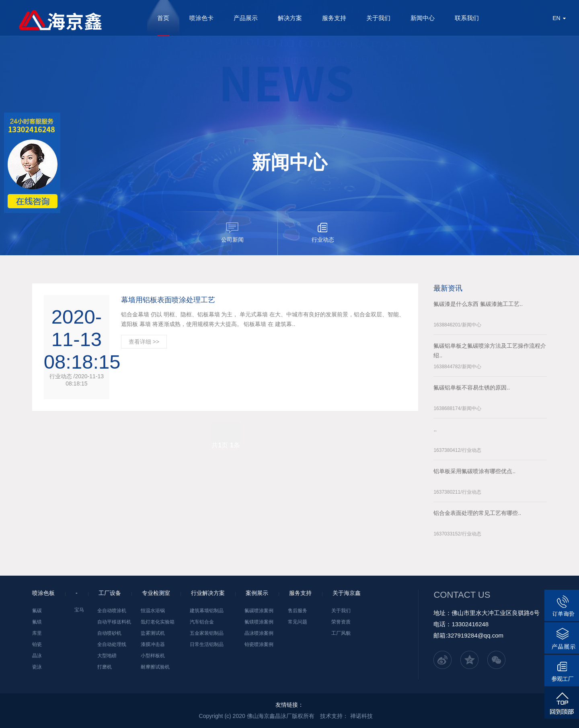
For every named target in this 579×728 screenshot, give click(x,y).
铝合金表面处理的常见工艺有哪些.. (477, 513)
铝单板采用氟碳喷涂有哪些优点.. (474, 471)
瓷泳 (37, 667)
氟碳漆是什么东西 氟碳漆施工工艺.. (478, 304)
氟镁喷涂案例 (259, 622)
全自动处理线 (112, 644)
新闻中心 (423, 18)
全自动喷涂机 (112, 611)
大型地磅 (107, 656)
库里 (37, 633)
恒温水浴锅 (153, 611)
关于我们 (378, 18)
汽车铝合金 (202, 622)
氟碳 (37, 611)
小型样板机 (153, 656)
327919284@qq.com (476, 635)
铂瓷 (37, 644)
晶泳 (37, 656)
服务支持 (334, 18)
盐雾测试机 (153, 633)
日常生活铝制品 (207, 644)
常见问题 (298, 622)
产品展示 (246, 18)
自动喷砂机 (109, 633)
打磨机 (105, 667)
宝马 (79, 610)
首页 (163, 18)
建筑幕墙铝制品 (207, 611)
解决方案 (290, 18)
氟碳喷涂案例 (259, 611)
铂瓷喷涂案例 (259, 644)
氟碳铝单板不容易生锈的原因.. (472, 388)
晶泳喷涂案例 (259, 633)
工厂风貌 (341, 633)
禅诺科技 (361, 716)
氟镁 (37, 622)
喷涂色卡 (201, 18)
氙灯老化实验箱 (158, 622)
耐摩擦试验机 (155, 667)
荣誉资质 (341, 622)
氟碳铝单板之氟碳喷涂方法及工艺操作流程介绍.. (490, 351)
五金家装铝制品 (207, 633)
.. (435, 429)
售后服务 (298, 611)
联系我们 (467, 18)
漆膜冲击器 (153, 644)
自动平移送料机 (114, 622)
